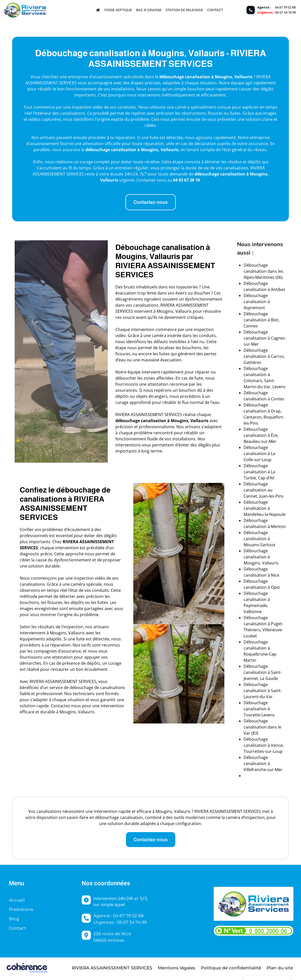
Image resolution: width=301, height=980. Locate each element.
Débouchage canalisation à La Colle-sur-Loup (259, 454)
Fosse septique (118, 10)
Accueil (17, 900)
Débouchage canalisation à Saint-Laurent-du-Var (263, 691)
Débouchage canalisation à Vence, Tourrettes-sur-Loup (264, 745)
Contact (215, 10)
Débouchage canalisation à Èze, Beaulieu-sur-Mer (261, 435)
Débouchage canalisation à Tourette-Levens (259, 709)
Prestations (21, 909)
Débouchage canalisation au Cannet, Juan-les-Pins (264, 490)
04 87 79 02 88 (285, 7)
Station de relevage (184, 10)
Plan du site (280, 968)
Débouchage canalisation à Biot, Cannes (262, 320)
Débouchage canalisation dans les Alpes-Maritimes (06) (263, 271)
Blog (14, 919)
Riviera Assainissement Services (112, 968)
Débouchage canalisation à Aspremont (257, 302)
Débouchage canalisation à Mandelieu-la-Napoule (265, 508)
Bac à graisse (149, 10)
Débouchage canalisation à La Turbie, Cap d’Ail (259, 472)
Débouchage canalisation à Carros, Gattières (264, 356)
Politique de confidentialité (231, 968)
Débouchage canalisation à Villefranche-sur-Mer (263, 763)
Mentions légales (177, 968)
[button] (151, 202)
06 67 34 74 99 (286, 12)
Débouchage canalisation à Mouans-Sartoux (259, 539)
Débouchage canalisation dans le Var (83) (262, 727)
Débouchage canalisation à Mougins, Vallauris (261, 557)
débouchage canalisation (185, 77)
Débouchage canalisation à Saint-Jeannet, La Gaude (263, 672)
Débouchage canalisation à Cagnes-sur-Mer (265, 338)
